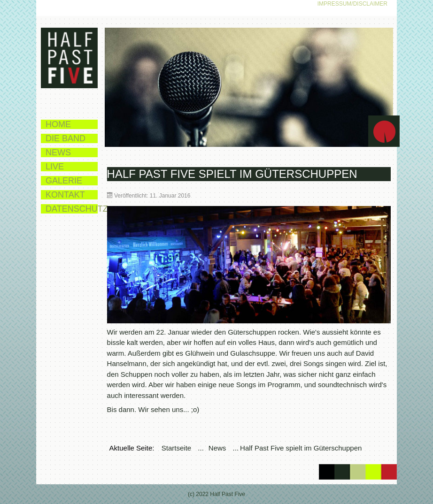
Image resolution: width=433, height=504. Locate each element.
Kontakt (65, 195)
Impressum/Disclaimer (352, 4)
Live (55, 167)
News (58, 153)
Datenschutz (72, 209)
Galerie (64, 181)
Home (58, 124)
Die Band (66, 138)
